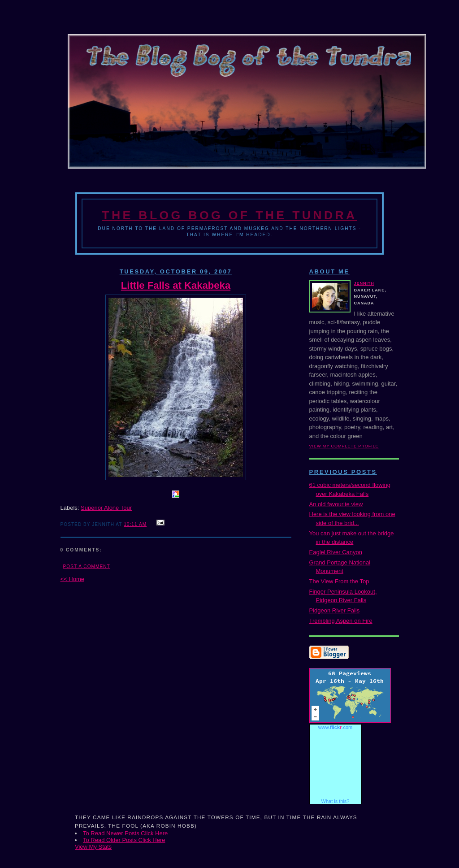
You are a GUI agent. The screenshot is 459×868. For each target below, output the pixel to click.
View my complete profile (344, 446)
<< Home (72, 579)
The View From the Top (339, 581)
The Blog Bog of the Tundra (229, 215)
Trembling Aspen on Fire (341, 621)
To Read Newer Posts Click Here (125, 833)
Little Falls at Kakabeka (176, 285)
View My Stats (93, 847)
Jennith (364, 283)
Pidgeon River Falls (335, 610)
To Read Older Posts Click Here (124, 840)
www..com (335, 727)
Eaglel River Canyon (336, 552)
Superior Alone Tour (106, 508)
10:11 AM (135, 524)
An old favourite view (336, 504)
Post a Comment (87, 566)
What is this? (336, 801)
